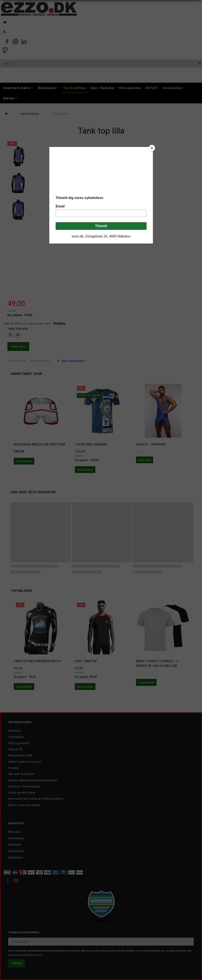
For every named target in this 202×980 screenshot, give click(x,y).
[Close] (152, 148)
